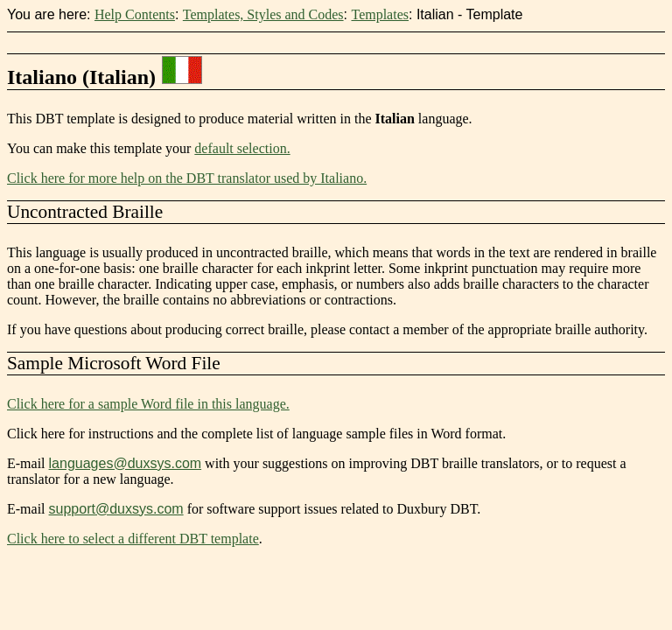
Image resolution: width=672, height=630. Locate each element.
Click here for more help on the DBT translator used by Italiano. (187, 178)
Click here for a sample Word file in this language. (148, 404)
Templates (380, 14)
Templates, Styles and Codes (263, 14)
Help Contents (135, 14)
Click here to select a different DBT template (133, 539)
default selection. (242, 148)
